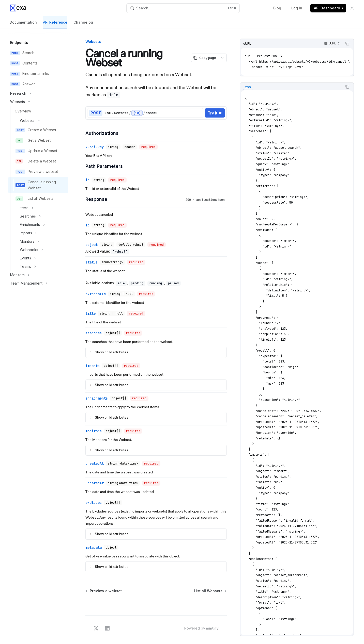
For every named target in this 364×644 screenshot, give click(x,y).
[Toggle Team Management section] (38, 283)
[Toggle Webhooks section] (38, 250)
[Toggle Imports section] (38, 233)
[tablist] (291, 87)
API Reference (55, 24)
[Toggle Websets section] (38, 102)
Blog (277, 8)
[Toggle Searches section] (38, 216)
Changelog (83, 24)
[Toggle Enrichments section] (38, 225)
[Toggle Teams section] (38, 267)
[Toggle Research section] (38, 93)
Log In (297, 8)
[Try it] (215, 113)
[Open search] (183, 8)
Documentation (23, 24)
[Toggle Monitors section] (38, 241)
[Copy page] (204, 58)
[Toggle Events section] (38, 258)
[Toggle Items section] (38, 208)
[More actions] (222, 58)
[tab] (248, 87)
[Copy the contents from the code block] (347, 44)
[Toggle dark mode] (352, 8)
